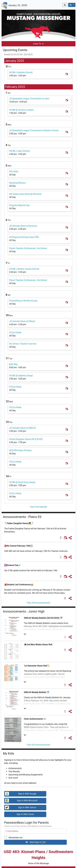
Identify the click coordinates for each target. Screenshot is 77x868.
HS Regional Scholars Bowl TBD (24, 237)
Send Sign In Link (35, 842)
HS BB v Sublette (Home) (21, 72)
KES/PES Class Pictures (20, 450)
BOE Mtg (13, 364)
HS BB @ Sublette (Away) (21, 376)
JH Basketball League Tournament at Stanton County (34, 130)
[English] (72, 5)
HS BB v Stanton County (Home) (24, 269)
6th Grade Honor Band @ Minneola (25, 194)
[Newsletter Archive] (65, 5)
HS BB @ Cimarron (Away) (21, 110)
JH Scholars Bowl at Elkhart (22, 321)
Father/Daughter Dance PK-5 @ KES (26, 439)
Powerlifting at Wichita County (23, 301)
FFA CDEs (14, 172)
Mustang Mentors (17, 183)
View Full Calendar (38, 507)
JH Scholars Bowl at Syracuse (23, 226)
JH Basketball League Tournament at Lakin (29, 99)
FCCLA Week (15, 333)
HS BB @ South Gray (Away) (22, 482)
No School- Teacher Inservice (23, 344)
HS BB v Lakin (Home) (20, 151)
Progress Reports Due (19, 205)
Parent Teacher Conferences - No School (28, 248)
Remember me (16, 838)
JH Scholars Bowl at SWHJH (23, 428)
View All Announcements (38, 603)
